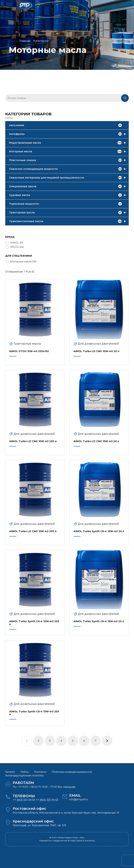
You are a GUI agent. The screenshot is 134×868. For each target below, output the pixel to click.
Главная (25, 41)
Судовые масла (69, 195)
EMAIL (75, 795)
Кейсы (25, 772)
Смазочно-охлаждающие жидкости (69, 169)
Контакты (40, 772)
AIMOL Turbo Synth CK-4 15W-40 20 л (99, 621)
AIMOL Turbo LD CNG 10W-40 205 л (33, 441)
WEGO (15, 247)
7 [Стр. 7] (96, 741)
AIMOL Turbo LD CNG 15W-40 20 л (96, 441)
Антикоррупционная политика (24, 776)
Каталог (10, 772)
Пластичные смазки (69, 160)
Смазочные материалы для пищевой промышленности (69, 178)
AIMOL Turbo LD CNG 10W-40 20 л (96, 351)
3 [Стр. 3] (50, 741)
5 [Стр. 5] (73, 741)
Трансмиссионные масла (69, 221)
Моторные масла (69, 151)
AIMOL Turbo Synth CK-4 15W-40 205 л (34, 713)
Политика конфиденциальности (72, 772)
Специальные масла (69, 186)
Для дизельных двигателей (98, 344)
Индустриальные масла (69, 143)
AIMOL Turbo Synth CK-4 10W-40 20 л (99, 531)
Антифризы (69, 134)
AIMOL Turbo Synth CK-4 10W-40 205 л (34, 623)
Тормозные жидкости (65, 204)
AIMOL (15, 243)
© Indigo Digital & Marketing (81, 841)
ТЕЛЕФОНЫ (24, 796)
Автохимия (65, 125)
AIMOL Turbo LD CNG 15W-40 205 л (33, 531)
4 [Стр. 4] (61, 741)
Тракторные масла (69, 213)
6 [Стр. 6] (84, 741)
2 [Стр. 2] (38, 741)
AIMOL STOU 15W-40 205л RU (29, 351)
